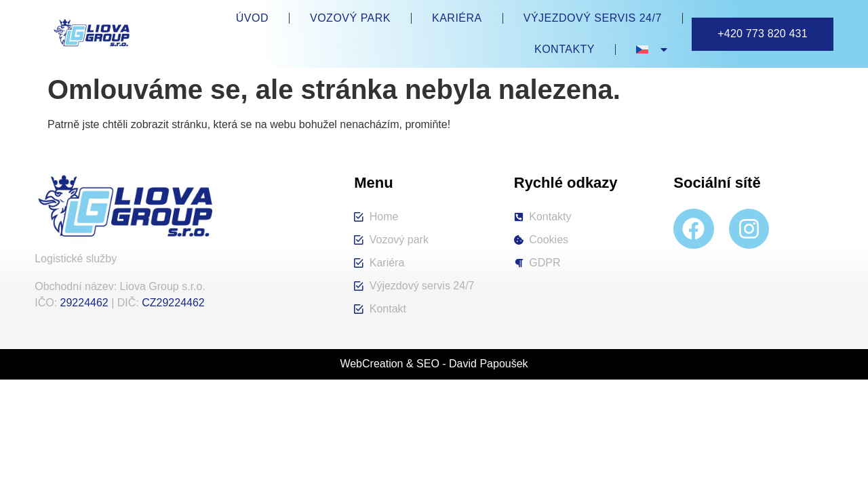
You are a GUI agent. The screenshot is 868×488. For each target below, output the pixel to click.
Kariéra (457, 18)
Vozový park (350, 18)
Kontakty (565, 49)
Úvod (252, 18)
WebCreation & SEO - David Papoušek (434, 364)
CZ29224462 (173, 303)
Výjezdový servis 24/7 (593, 18)
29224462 (84, 303)
